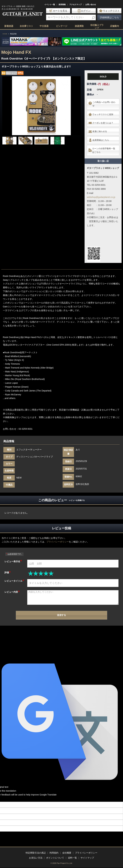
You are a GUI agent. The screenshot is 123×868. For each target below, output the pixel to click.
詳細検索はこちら (109, 17)
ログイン (84, 11)
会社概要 (67, 853)
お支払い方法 (36, 858)
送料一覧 (72, 858)
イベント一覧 (50, 4)
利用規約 (54, 853)
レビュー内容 (12, 586)
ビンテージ (62, 26)
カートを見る (58, 11)
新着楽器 (9, 26)
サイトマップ (87, 858)
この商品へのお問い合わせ (104, 104)
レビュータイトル (14, 575)
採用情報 (62, 4)
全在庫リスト (26, 26)
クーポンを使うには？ (104, 121)
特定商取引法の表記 (36, 853)
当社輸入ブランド (97, 26)
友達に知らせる (100, 129)
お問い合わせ (91, 4)
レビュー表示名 (13, 556)
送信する (61, 609)
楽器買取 (79, 26)
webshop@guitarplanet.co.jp (101, 191)
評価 (8, 567)
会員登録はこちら (102, 136)
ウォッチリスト (109, 11)
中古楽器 (44, 26)
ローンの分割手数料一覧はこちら (105, 145)
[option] (41, 106)
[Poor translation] (8, 794)
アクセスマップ (76, 4)
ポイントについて (55, 858)
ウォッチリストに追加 (104, 113)
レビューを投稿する (77, 495)
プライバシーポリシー (58, 536)
